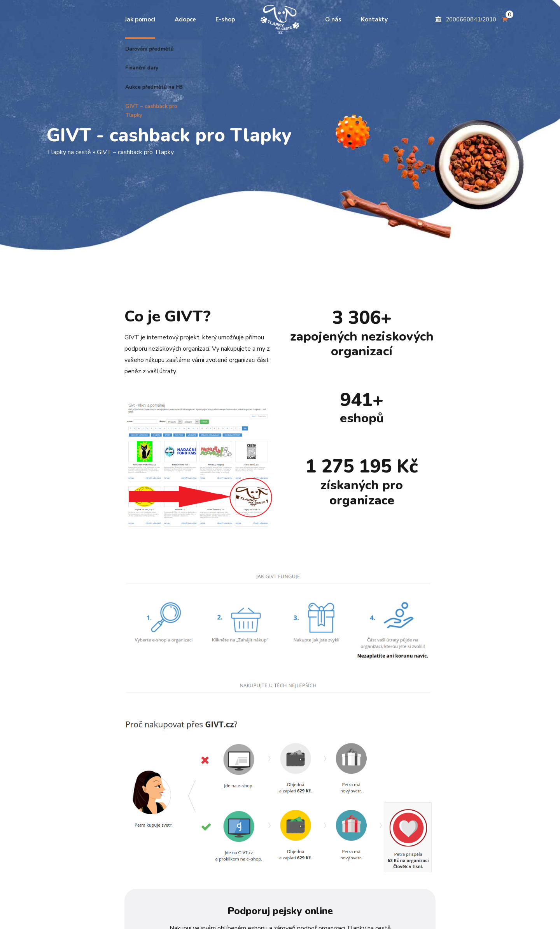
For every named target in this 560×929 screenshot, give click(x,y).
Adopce (185, 19)
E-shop (225, 19)
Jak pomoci (140, 19)
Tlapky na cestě (69, 152)
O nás (333, 19)
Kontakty (374, 19)
